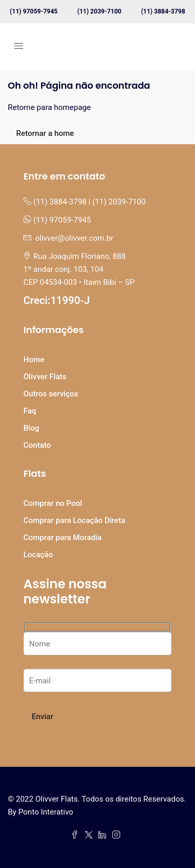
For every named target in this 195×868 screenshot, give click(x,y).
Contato (37, 445)
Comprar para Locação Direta (74, 520)
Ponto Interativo (46, 812)
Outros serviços (51, 394)
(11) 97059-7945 (34, 11)
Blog (31, 428)
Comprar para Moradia (62, 538)
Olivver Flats (45, 377)
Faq (30, 411)
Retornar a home (45, 133)
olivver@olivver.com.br (74, 238)
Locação (38, 555)
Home (34, 360)
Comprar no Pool (53, 503)
